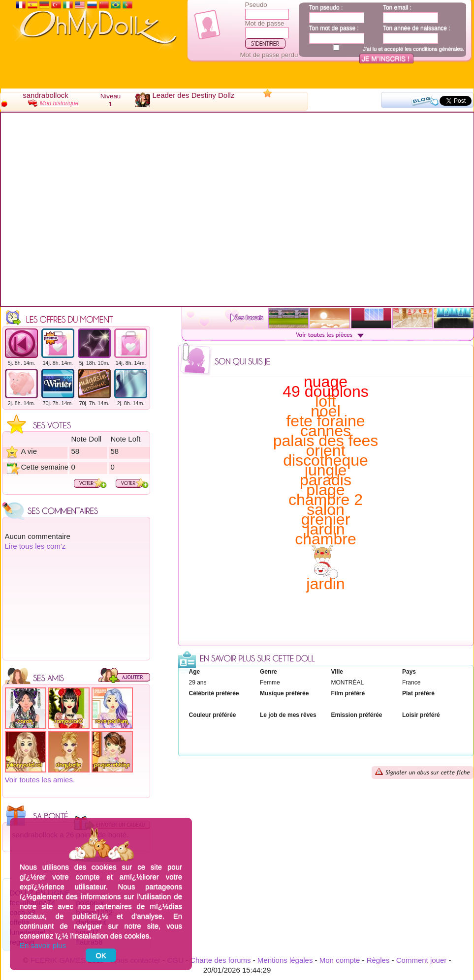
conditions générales (438, 49)
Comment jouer (422, 960)
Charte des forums (220, 960)
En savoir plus (43, 945)
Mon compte (340, 960)
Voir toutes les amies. (40, 780)
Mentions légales (285, 960)
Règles (378, 960)
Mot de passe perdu (269, 55)
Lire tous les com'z (35, 546)
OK (101, 955)
